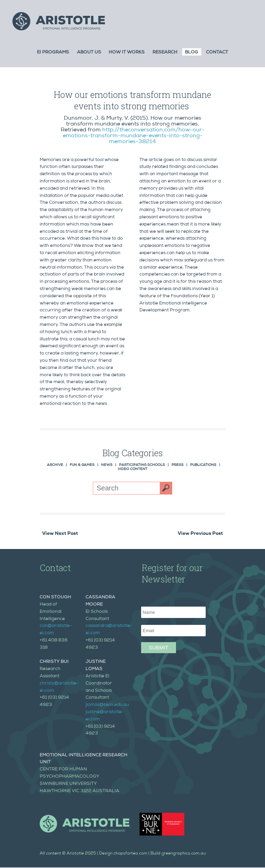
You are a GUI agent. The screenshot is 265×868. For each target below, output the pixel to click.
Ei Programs (53, 53)
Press (178, 465)
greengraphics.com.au (184, 854)
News (107, 465)
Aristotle (75, 854)
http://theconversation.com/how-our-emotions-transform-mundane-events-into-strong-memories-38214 (134, 136)
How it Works (127, 53)
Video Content (132, 469)
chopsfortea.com (130, 854)
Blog (192, 53)
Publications (203, 465)
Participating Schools (142, 465)
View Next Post (60, 534)
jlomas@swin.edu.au (107, 705)
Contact (217, 53)
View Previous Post (200, 534)
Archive (55, 465)
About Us (89, 53)
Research (165, 53)
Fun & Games (82, 465)
